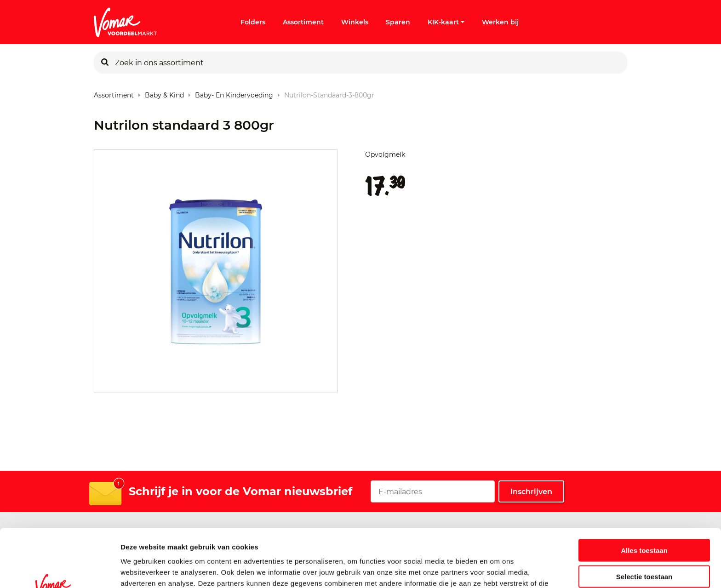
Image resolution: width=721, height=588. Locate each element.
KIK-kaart (446, 22)
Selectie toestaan (644, 522)
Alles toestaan (644, 496)
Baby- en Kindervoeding (234, 93)
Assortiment (303, 22)
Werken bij (500, 22)
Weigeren (644, 548)
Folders (253, 22)
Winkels (355, 22)
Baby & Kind (164, 93)
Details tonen (497, 570)
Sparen (398, 22)
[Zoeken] (105, 63)
